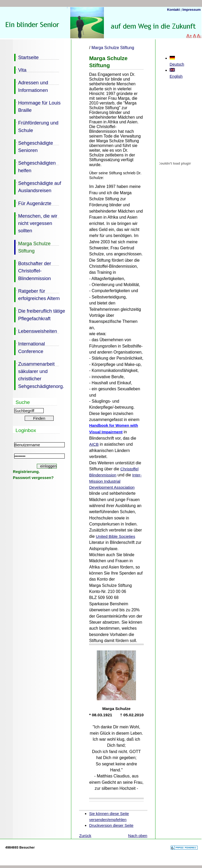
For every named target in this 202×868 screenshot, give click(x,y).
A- (199, 36)
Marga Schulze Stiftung (32, 247)
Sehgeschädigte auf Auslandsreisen (38, 186)
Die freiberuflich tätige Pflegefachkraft (40, 314)
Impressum (192, 10)
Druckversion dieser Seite (111, 825)
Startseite (26, 57)
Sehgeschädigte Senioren (34, 146)
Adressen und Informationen (31, 86)
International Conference (30, 347)
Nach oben (138, 836)
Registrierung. (26, 472)
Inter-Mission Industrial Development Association (115, 481)
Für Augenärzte (33, 203)
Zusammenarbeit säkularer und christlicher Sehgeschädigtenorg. (39, 375)
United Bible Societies (115, 536)
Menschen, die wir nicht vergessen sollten (36, 223)
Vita (20, 70)
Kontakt (174, 10)
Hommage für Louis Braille (37, 106)
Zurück (85, 836)
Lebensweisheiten (36, 331)
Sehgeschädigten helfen (35, 166)
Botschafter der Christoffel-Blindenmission (33, 270)
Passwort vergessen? (33, 478)
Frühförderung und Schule (36, 126)
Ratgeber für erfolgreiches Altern (37, 294)
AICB (94, 444)
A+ (189, 36)
